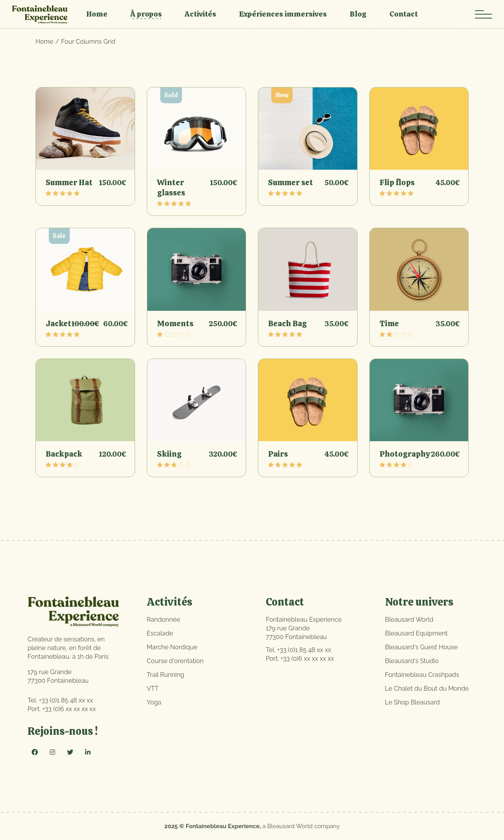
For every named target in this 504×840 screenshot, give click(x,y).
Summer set (291, 182)
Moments (175, 323)
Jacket (58, 323)
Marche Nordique (172, 647)
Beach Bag (287, 323)
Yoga (154, 702)
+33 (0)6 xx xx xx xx (69, 709)
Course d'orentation (175, 661)
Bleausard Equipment (416, 633)
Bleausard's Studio (412, 661)
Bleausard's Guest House (422, 647)
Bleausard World (409, 620)
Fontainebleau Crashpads (422, 675)
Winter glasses (171, 188)
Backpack (64, 454)
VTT (153, 689)
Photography (405, 454)
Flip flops (397, 182)
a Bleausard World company (301, 826)
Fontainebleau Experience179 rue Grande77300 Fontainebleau (304, 628)
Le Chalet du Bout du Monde (427, 689)
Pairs (278, 454)
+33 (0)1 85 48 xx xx (66, 700)
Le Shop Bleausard (413, 702)
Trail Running (166, 675)
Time (389, 323)
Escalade (160, 633)
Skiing (169, 454)
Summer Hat (69, 182)
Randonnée (164, 620)
